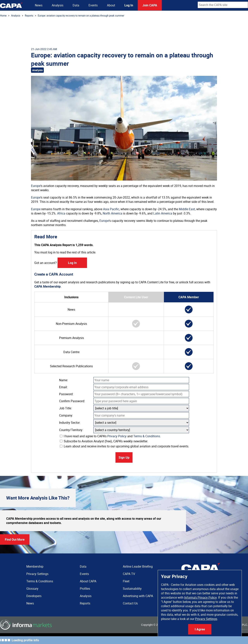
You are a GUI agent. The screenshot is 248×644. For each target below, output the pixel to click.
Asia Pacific (111, 209)
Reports (29, 16)
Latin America (163, 213)
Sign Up (124, 457)
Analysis (58, 5)
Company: (66, 415)
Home (3, 16)
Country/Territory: (71, 430)
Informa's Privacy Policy (200, 597)
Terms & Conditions (147, 436)
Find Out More (15, 539)
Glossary (32, 589)
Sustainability (132, 589)
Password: (66, 394)
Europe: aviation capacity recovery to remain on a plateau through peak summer (81, 16)
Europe (36, 186)
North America (112, 213)
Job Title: (65, 408)
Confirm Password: (72, 401)
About (111, 5)
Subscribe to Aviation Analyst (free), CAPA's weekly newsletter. (104, 441)
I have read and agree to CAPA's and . (110, 436)
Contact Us (130, 603)
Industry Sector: (70, 423)
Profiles (85, 589)
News (39, 5)
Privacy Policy (117, 436)
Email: (63, 387)
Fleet (126, 581)
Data (76, 5)
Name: (64, 380)
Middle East (187, 209)
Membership (35, 566)
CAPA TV (129, 574)
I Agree (200, 629)
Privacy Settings (206, 619)
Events (93, 5)
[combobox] (223, 5)
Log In (129, 5)
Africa (61, 213)
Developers (34, 596)
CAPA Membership (47, 286)
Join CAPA (150, 5)
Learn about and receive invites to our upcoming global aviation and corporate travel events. (124, 446)
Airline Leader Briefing (138, 566)
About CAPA (88, 581)
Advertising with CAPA (138, 596)
